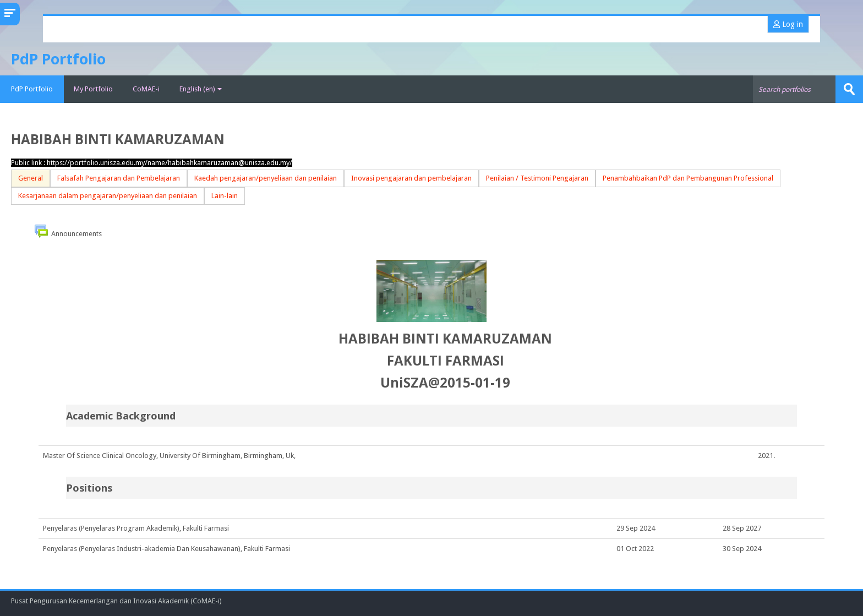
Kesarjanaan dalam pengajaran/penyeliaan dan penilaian (108, 196)
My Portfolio (93, 89)
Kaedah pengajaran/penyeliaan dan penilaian (266, 178)
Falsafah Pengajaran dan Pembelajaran (119, 178)
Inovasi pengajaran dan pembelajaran (411, 178)
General (31, 178)
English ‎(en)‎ (201, 89)
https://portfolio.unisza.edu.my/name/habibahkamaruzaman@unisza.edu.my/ (170, 163)
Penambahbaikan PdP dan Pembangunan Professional (688, 178)
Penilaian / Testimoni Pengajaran (537, 178)
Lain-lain (225, 196)
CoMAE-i (146, 89)
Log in (788, 24)
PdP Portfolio (32, 89)
